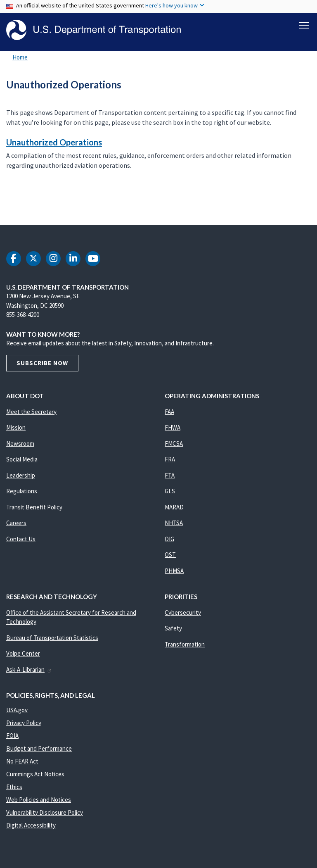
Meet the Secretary (31, 412)
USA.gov (17, 710)
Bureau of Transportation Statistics (52, 638)
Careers (16, 523)
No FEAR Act (22, 761)
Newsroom (20, 444)
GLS (170, 491)
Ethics (14, 787)
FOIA (12, 736)
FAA (169, 412)
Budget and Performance (39, 748)
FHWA (173, 428)
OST (170, 555)
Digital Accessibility (31, 825)
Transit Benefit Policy (34, 507)
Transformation (185, 644)
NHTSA (174, 523)
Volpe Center (23, 654)
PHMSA (174, 571)
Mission (16, 428)
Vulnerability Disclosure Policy (45, 812)
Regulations (22, 491)
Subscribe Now (42, 363)
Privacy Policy (24, 723)
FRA (170, 460)
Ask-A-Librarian (29, 669)
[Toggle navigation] (304, 25)
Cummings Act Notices (35, 774)
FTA (170, 475)
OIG (169, 539)
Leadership (21, 475)
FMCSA (174, 444)
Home (20, 58)
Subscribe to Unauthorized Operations (5, 207)
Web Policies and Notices (39, 800)
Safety (173, 629)
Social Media (22, 460)
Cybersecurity (183, 612)
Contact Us (21, 539)
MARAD (174, 507)
